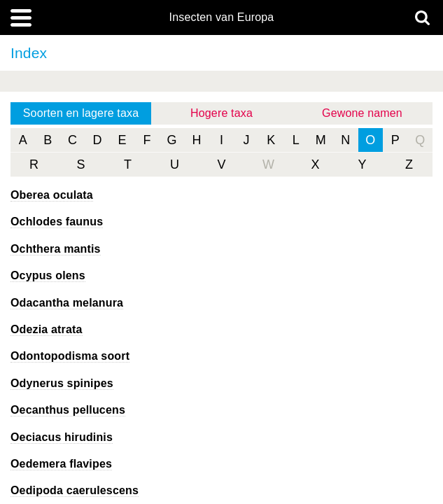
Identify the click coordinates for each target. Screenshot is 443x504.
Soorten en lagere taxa (81, 113)
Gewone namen (362, 113)
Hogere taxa (221, 113)
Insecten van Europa (222, 17)
